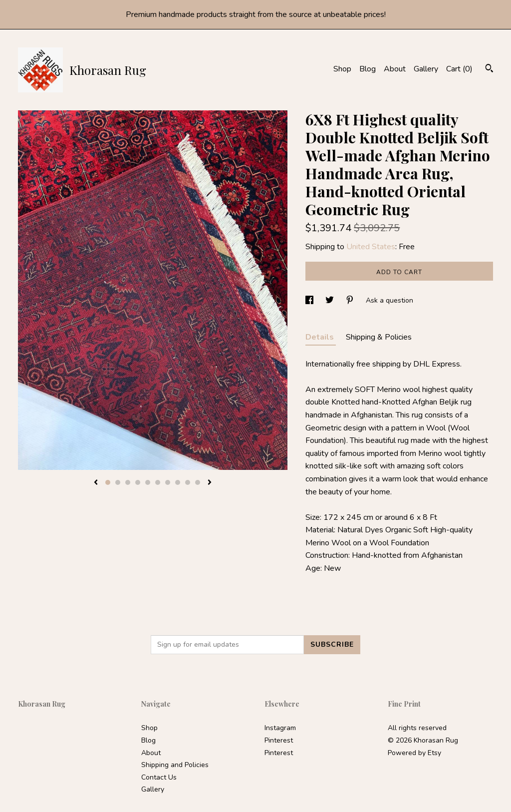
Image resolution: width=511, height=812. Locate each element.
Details (321, 337)
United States (371, 247)
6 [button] (158, 482)
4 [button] (138, 482)
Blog (368, 69)
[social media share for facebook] (310, 300)
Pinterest (279, 740)
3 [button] (128, 482)
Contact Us (159, 777)
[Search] (489, 70)
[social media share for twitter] (331, 300)
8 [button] (178, 482)
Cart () (459, 69)
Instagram (280, 728)
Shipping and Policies (175, 765)
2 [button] (118, 482)
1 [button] (108, 482)
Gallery (426, 69)
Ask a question (389, 300)
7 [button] (168, 482)
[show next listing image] (210, 483)
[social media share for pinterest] (351, 300)
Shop (342, 69)
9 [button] (188, 482)
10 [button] (198, 482)
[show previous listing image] (96, 483)
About (395, 69)
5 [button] (148, 482)
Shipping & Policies (379, 337)
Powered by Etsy (414, 753)
